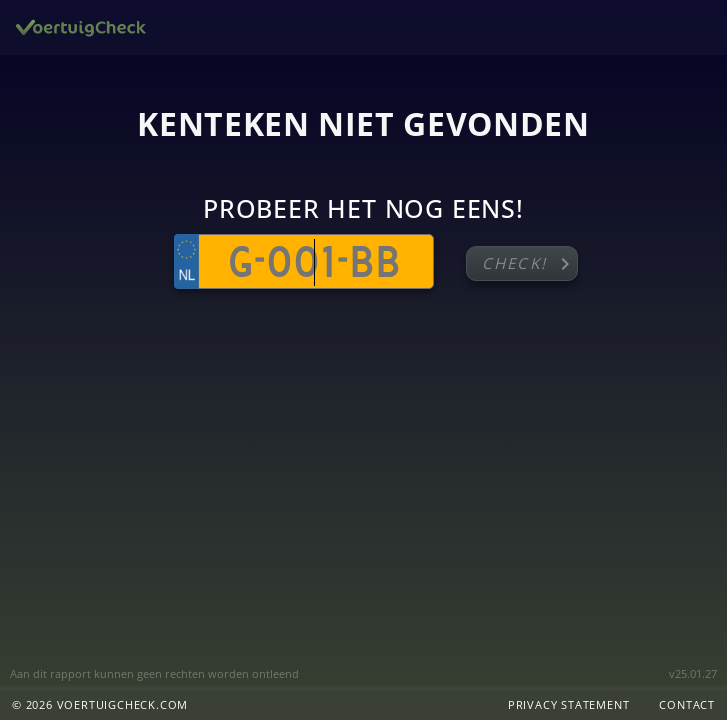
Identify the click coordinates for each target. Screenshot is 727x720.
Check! (530, 264)
